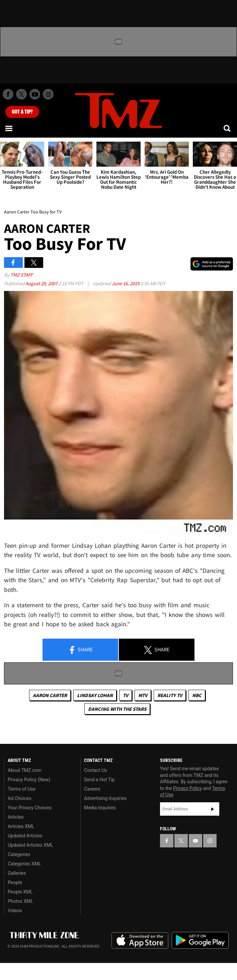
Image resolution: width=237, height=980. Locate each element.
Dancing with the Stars (117, 709)
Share (80, 650)
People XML (20, 892)
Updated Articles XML (30, 845)
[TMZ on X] (21, 94)
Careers (92, 789)
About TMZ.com (25, 770)
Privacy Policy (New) (29, 780)
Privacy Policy (187, 788)
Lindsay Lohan (95, 695)
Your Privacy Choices (30, 808)
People (15, 882)
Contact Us (96, 770)
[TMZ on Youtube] (35, 94)
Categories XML (24, 864)
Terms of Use (22, 789)
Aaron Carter (50, 695)
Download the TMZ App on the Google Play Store (200, 940)
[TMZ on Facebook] (8, 94)
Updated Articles (25, 836)
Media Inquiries (100, 808)
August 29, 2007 (42, 283)
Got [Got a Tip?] (22, 112)
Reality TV (170, 695)
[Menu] (9, 128)
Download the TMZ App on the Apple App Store (140, 941)
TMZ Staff (22, 275)
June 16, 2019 (126, 283)
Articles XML (21, 826)
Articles (16, 817)
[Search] (228, 128)
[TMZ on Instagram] (48, 94)
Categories (19, 854)
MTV (143, 695)
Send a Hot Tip (99, 780)
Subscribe (213, 809)
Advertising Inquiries (105, 798)
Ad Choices (20, 798)
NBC (197, 695)
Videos (15, 911)
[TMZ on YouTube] (195, 841)
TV (126, 695)
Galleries (17, 873)
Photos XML (20, 901)
